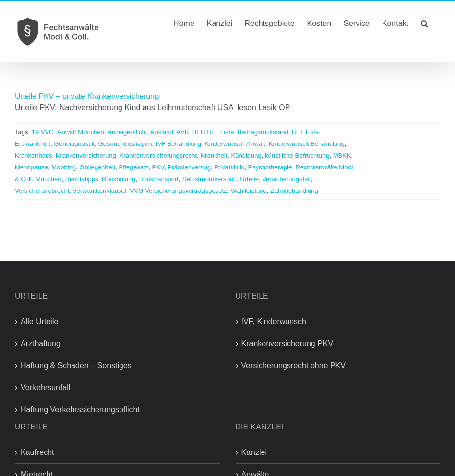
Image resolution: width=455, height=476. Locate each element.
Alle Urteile (39, 321)
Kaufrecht (37, 452)
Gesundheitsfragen (125, 144)
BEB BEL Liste (213, 132)
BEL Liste (305, 132)
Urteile (249, 179)
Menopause (31, 167)
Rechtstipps (82, 179)
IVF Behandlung (179, 144)
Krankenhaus (34, 155)
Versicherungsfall (286, 179)
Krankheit (214, 155)
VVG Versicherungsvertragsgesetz (179, 191)
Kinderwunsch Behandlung (307, 144)
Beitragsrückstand (263, 132)
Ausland (162, 132)
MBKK (342, 155)
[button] (424, 23)
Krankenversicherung (86, 155)
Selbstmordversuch (209, 179)
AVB (182, 132)
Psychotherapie (270, 167)
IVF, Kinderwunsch (274, 321)
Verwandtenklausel (100, 191)
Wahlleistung (249, 191)
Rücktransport (159, 179)
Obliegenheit (97, 167)
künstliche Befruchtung (297, 155)
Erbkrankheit (33, 144)
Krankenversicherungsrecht (158, 155)
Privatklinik (229, 167)
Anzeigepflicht (127, 132)
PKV (158, 167)
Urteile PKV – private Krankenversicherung (87, 96)
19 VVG (43, 132)
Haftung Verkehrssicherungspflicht (80, 410)
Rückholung (119, 179)
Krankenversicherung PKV (287, 344)
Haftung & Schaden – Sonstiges (76, 366)
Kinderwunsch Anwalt (235, 144)
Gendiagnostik (74, 144)
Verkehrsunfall (45, 388)
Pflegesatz (134, 167)
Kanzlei (254, 452)
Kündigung (246, 155)
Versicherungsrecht (42, 191)
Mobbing (64, 167)
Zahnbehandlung (294, 191)
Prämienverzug (189, 167)
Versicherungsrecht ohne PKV (294, 366)
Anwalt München (81, 132)
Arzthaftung (41, 344)
